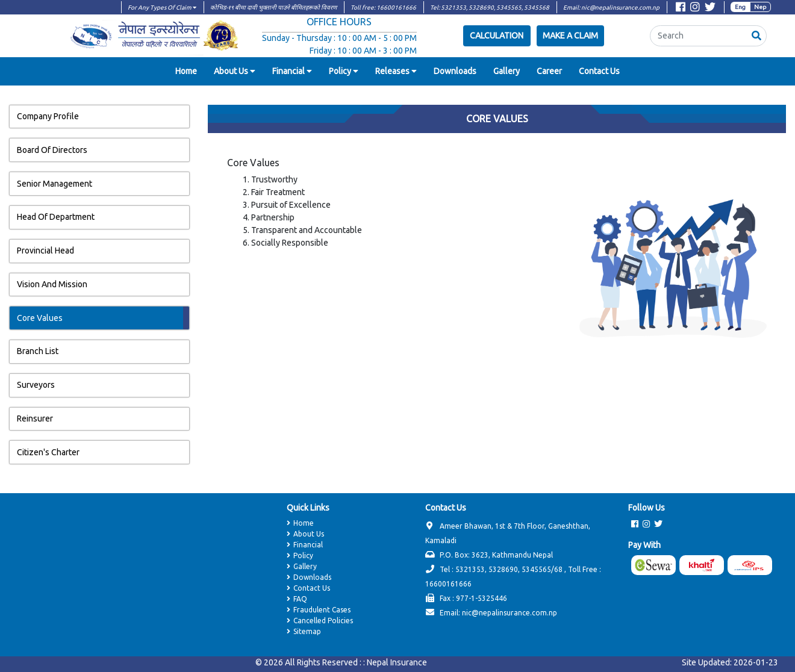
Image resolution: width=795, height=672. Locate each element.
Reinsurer (35, 418)
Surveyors (36, 385)
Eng (740, 7)
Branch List (38, 351)
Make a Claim (570, 36)
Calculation (497, 36)
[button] (756, 36)
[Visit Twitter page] (710, 9)
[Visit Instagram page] (695, 9)
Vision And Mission (52, 284)
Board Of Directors (52, 150)
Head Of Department (56, 217)
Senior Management (55, 184)
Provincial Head (45, 250)
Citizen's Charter (48, 452)
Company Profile (48, 116)
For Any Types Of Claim (162, 8)
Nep (760, 7)
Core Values (40, 318)
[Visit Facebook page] (681, 9)
